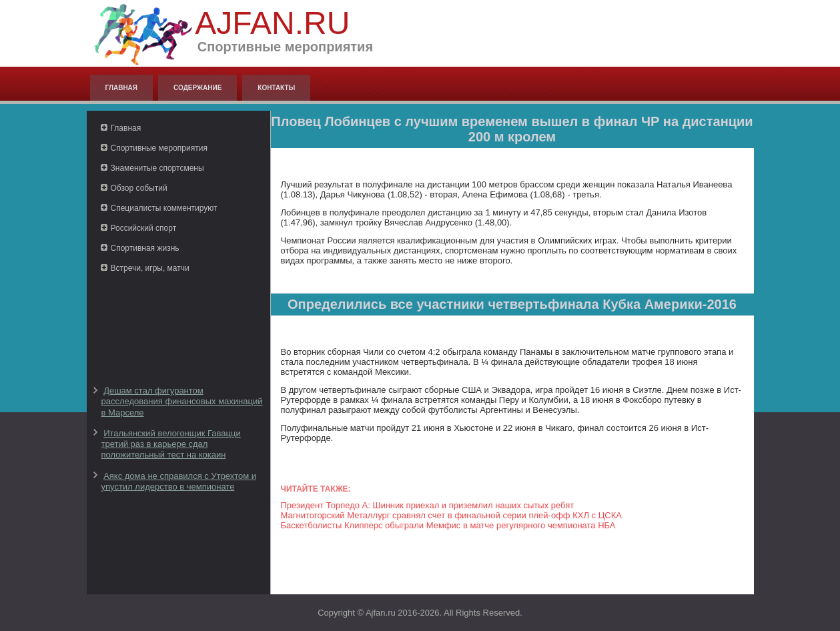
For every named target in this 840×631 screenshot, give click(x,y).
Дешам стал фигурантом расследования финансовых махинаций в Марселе (182, 402)
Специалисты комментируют (164, 208)
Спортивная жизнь (145, 248)
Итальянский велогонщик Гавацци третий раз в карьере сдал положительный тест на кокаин (171, 444)
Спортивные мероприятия (159, 148)
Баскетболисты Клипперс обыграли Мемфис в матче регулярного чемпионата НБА (448, 525)
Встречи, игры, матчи (150, 268)
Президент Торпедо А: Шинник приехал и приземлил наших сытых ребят (428, 505)
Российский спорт (144, 228)
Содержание (197, 88)
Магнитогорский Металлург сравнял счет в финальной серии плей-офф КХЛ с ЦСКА (451, 515)
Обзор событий (139, 188)
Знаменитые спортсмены (157, 168)
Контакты (276, 88)
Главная (122, 88)
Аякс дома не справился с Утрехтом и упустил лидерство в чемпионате (179, 481)
